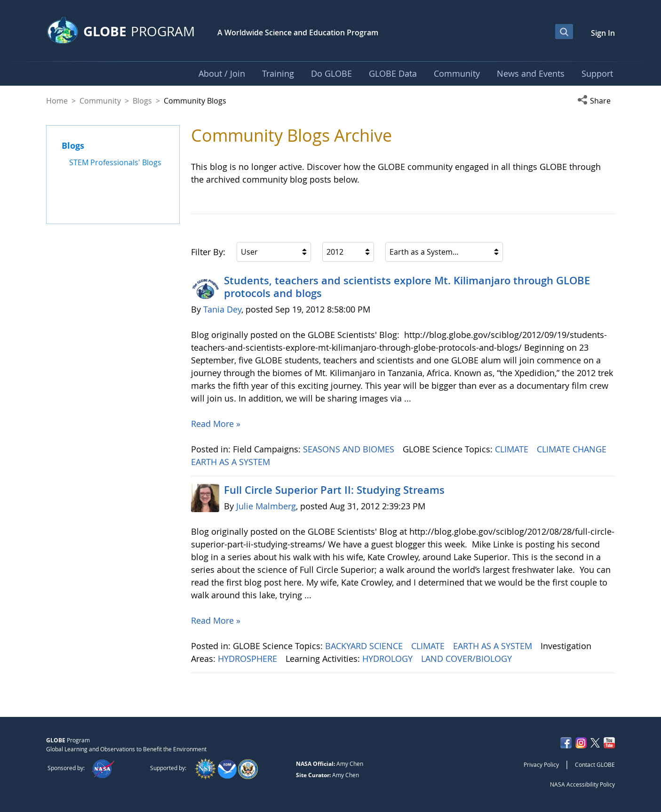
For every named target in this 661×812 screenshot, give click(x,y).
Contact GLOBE (595, 764)
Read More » (216, 424)
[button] (596, 101)
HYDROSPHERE (249, 659)
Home (57, 101)
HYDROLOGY (389, 659)
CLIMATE (513, 449)
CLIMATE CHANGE (573, 449)
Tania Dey (222, 309)
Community (100, 101)
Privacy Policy (541, 764)
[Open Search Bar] (564, 32)
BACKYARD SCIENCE (365, 646)
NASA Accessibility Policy (582, 784)
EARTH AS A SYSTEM (232, 462)
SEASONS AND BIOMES (350, 449)
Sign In (603, 33)
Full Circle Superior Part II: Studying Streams (334, 490)
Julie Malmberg (266, 506)
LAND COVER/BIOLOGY (468, 659)
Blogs (142, 101)
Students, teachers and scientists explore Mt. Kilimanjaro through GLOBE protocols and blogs (407, 287)
